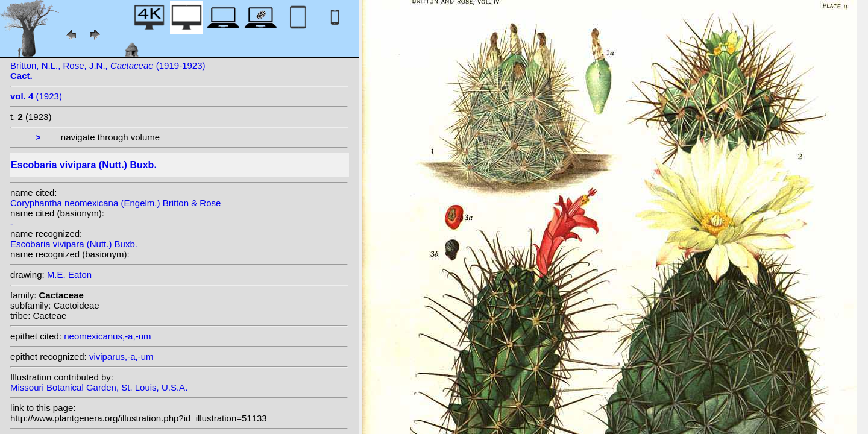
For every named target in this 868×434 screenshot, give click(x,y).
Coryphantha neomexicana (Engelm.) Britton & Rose (115, 203)
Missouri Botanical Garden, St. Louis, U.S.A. (99, 387)
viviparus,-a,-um (121, 357)
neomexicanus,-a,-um (107, 336)
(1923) (36, 96)
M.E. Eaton (69, 275)
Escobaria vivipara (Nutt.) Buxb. (74, 244)
